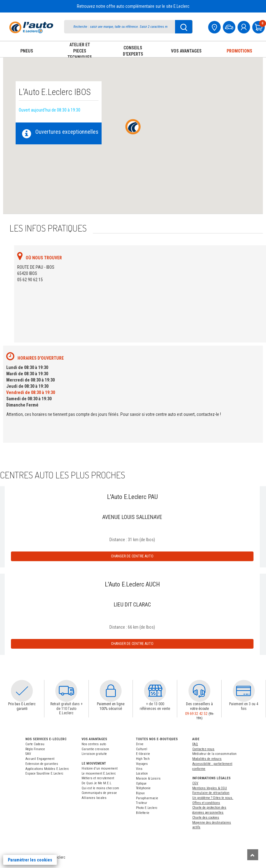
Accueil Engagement (40, 759)
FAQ (195, 744)
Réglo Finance (35, 749)
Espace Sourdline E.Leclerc (44, 773)
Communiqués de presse (99, 793)
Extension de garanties (42, 764)
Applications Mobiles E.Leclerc (47, 769)
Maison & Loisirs (148, 778)
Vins (139, 769)
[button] (22, 691)
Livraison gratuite (94, 754)
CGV (195, 783)
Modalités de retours (207, 759)
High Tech (143, 759)
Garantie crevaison (95, 749)
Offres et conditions (206, 803)
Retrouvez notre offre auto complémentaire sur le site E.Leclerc (133, 6)
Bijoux (140, 793)
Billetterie (143, 813)
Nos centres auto (94, 744)
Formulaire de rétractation (211, 793)
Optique (141, 783)
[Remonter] (253, 855)
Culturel (142, 749)
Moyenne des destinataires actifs (212, 825)
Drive (140, 744)
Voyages (142, 764)
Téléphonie (143, 788)
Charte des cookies (206, 818)
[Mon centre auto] (215, 26)
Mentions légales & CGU (210, 788)
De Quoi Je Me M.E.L (96, 783)
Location (142, 773)
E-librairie (143, 754)
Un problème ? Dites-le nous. (213, 798)
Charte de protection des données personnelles (209, 810)
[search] (122, 27)
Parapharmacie (147, 798)
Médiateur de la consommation (214, 754)
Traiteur (142, 803)
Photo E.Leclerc (147, 808)
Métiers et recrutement (98, 778)
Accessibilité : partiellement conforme (212, 766)
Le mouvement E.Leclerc (99, 773)
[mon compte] (244, 26)
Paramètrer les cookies (30, 860)
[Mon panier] (259, 26)
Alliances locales (94, 798)
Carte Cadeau (35, 744)
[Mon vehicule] (230, 26)
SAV (28, 754)
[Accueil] (31, 27)
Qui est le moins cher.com (100, 788)
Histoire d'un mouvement (100, 768)
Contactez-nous (203, 749)
